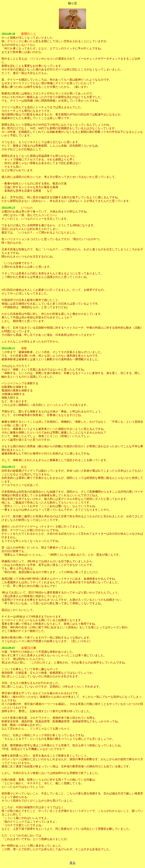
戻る (72, 863)
